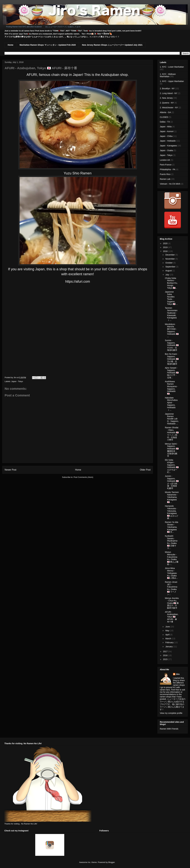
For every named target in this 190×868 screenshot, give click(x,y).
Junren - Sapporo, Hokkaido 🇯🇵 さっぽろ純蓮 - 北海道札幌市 (172, 482)
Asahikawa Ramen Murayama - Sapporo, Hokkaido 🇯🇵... (171, 388)
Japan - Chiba (166, 136)
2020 (166, 243)
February (170, 642)
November (170, 259)
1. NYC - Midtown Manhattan (168, 75)
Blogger (111, 862)
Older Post (145, 470)
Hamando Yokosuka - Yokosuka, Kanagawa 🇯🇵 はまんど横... (172, 512)
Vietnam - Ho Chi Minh (170, 184)
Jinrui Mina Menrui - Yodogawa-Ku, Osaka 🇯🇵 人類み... (171, 573)
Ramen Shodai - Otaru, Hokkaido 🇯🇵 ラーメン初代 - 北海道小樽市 (172, 434)
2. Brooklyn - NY (167, 89)
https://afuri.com (78, 281)
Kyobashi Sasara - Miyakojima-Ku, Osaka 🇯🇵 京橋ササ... (171, 542)
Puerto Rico (165, 174)
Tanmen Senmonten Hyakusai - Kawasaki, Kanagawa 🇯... (171, 314)
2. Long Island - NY (169, 93)
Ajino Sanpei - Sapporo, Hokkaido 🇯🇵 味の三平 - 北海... (172, 373)
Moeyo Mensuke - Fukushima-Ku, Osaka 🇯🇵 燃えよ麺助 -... (172, 558)
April (168, 635)
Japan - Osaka (166, 150)
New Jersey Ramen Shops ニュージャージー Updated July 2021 (112, 45)
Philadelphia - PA (168, 169)
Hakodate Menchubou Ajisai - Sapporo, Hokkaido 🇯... (171, 404)
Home (11, 45)
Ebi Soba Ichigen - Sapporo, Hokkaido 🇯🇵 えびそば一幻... (172, 466)
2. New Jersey (166, 98)
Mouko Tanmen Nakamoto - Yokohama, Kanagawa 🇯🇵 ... (172, 497)
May (168, 631)
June (168, 627)
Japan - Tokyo (17, 381)
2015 (166, 659)
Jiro (178, 674)
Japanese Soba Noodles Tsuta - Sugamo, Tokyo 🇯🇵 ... (171, 298)
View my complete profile (171, 713)
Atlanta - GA (165, 112)
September (171, 267)
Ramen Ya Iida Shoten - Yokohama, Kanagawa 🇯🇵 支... (172, 527)
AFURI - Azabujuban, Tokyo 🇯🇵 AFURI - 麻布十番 (172, 617)
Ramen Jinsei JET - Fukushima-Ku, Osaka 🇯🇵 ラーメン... (171, 588)
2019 (166, 247)
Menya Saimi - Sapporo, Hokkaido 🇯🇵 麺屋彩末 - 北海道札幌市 (172, 450)
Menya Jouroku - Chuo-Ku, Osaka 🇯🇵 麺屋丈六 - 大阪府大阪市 (172, 603)
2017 (166, 651)
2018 (166, 251)
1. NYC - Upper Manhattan (172, 81)
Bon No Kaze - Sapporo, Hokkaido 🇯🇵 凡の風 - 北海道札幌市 (172, 359)
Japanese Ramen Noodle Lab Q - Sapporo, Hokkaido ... (172, 419)
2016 (166, 655)
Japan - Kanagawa (168, 146)
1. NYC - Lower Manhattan (172, 67)
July (167, 275)
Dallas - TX (165, 122)
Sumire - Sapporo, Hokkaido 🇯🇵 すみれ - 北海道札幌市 (172, 345)
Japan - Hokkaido (168, 141)
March (168, 639)
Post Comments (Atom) (83, 477)
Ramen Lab (165, 179)
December (170, 255)
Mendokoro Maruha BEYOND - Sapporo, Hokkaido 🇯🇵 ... (172, 330)
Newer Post (11, 470)
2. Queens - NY (167, 103)
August (169, 271)
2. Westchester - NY (169, 108)
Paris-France (166, 165)
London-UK (165, 160)
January (169, 647)
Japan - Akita (166, 127)
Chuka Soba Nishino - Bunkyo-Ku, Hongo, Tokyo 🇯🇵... (171, 283)
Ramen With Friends (169, 729)
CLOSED (164, 117)
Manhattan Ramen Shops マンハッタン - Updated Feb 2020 (48, 45)
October (169, 263)
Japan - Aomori (167, 131)
